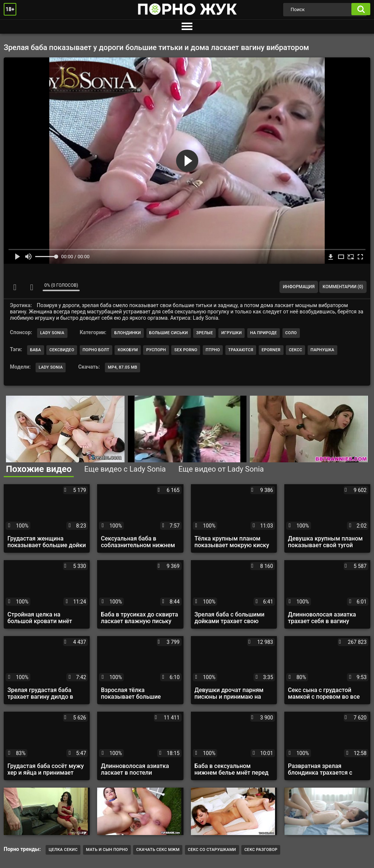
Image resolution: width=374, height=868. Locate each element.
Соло (291, 333)
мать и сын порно (107, 850)
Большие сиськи (169, 333)
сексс (295, 350)
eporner (271, 350)
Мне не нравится (32, 287)
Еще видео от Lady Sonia (221, 469)
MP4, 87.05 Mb (123, 367)
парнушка (322, 350)
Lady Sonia (52, 333)
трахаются (241, 350)
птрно (213, 350)
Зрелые (204, 333)
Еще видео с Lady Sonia (125, 469)
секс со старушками (212, 850)
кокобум (128, 350)
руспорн (156, 350)
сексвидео (62, 350)
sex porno (186, 350)
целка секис (63, 850)
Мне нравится (15, 287)
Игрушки (231, 333)
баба (36, 350)
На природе (264, 333)
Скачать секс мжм (158, 850)
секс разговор (261, 850)
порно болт (96, 350)
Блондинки (128, 333)
